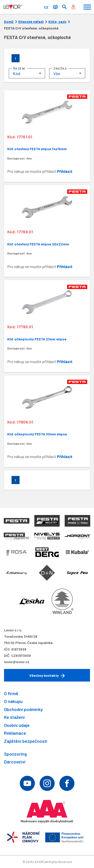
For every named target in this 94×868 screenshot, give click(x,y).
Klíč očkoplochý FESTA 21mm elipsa (37, 339)
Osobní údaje (17, 725)
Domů (9, 22)
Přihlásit (65, 171)
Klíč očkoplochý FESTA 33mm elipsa (37, 434)
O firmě (11, 693)
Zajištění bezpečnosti (26, 741)
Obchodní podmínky (23, 709)
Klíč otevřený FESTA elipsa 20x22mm (38, 244)
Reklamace (15, 733)
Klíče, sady (57, 22)
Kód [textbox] (17, 73)
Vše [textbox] (57, 73)
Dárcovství (15, 762)
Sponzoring (15, 754)
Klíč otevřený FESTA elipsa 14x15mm (37, 149)
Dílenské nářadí (31, 22)
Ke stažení (14, 717)
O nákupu (13, 701)
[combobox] (27, 73)
